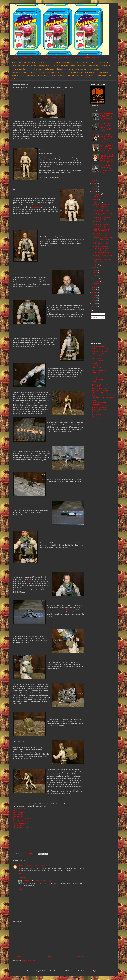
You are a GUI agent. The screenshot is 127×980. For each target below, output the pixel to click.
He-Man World (96, 372)
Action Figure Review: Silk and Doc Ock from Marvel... (103, 256)
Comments (95, 317)
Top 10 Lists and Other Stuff (100, 63)
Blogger (98, 971)
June (95, 270)
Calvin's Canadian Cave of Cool (101, 354)
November (97, 197)
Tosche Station (49, 69)
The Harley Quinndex (18, 69)
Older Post (80, 957)
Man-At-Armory (81, 69)
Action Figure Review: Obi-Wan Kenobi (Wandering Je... (103, 239)
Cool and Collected (97, 356)
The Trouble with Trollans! (104, 76)
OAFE (93, 395)
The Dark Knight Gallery (60, 66)
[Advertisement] (49, 939)
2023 (94, 189)
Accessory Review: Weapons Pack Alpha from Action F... (102, 252)
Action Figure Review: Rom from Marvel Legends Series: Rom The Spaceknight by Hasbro (106, 169)
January (96, 284)
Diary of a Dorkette (97, 361)
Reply (20, 873)
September (97, 202)
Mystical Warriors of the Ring (100, 391)
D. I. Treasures (96, 358)
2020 (94, 290)
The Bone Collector (20, 808)
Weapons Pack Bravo (21, 825)
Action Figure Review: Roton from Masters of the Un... (102, 230)
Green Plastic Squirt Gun (99, 370)
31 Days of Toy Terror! (82, 63)
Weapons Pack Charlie (63, 610)
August (96, 265)
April (95, 276)
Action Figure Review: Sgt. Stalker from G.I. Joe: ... (101, 247)
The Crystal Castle (94, 69)
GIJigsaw (21, 866)
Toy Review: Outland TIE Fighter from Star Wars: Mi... (103, 214)
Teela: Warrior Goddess (19, 72)
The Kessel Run (61, 69)
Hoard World (95, 375)
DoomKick (95, 365)
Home (14, 63)
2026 (94, 181)
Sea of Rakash (62, 72)
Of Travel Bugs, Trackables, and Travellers (80, 76)
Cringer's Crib (51, 72)
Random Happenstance (99, 402)
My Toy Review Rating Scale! (63, 63)
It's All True (95, 377)
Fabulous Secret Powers (78, 66)
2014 (94, 306)
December (97, 194)
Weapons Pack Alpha (21, 823)
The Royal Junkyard (29, 76)
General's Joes (96, 368)
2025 (94, 184)
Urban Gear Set (19, 821)
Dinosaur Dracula (97, 363)
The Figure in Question (99, 407)
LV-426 (71, 69)
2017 (94, 298)
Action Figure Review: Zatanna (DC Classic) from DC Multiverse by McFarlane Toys (107, 148)
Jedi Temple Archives (98, 380)
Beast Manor (106, 66)
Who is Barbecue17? (45, 63)
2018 (94, 295)
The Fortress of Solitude (57, 76)
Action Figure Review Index (27, 63)
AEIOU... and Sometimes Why (101, 349)
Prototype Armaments (21, 812)
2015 (94, 303)
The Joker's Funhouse (35, 69)
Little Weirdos (96, 382)
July (95, 267)
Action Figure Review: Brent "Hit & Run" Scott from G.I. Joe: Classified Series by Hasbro (106, 117)
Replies (23, 877)
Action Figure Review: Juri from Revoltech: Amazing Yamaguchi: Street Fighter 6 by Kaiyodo (106, 138)
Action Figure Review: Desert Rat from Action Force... (102, 210)
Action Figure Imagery (98, 346)
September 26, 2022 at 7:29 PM (35, 866)
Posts (94, 314)
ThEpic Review (96, 414)
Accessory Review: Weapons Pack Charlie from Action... (102, 243)
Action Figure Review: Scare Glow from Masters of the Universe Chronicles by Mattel (106, 127)
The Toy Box (95, 412)
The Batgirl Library (44, 66)
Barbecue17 (27, 881)
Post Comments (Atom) (29, 960)
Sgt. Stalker (29, 581)
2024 (94, 186)
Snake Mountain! (94, 66)
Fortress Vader (42, 76)
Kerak (15, 810)
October (96, 199)
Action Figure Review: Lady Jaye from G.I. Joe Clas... (103, 205)
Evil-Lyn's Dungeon (76, 72)
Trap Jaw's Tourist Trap (37, 72)
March (96, 278)
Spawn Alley (16, 76)
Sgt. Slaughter (18, 815)
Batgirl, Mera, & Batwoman (100, 351)
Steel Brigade (36, 207)
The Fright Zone (89, 72)
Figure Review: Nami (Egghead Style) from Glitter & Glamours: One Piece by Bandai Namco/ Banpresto (106, 158)
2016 (94, 301)
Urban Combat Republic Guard (24, 819)
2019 (94, 293)
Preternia (94, 400)
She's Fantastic (96, 405)
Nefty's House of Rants (99, 393)
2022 (94, 192)
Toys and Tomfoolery (98, 419)
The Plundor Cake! (99, 222)
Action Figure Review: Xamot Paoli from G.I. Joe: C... (102, 218)
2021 (94, 287)
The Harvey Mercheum (99, 410)
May (95, 273)
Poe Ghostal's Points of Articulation (102, 398)
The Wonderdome (103, 72)
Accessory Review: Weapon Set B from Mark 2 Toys (103, 234)
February (97, 281)
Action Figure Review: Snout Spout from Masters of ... (102, 261)
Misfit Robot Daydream (99, 388)
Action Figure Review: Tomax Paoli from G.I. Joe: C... (102, 226)
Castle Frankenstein (18, 79)
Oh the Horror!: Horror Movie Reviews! (24, 66)
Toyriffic (94, 417)
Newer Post (17, 957)
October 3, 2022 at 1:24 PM (42, 881)
